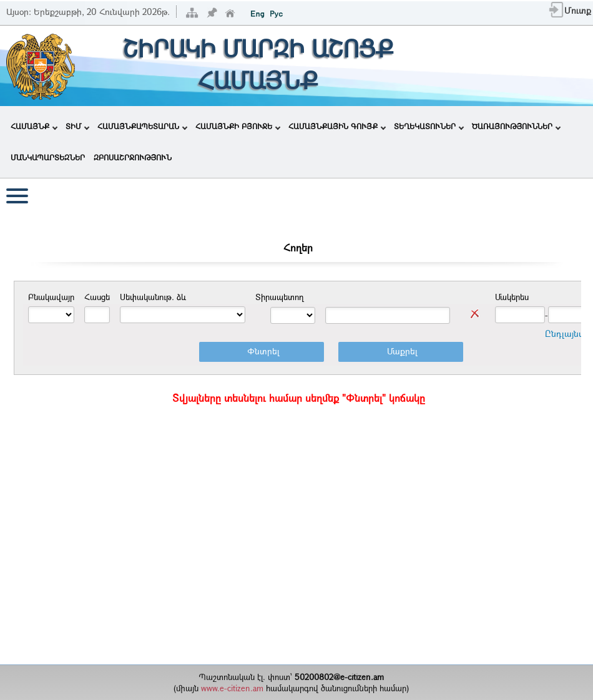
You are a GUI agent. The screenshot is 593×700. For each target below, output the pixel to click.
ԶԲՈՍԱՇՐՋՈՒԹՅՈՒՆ (133, 157)
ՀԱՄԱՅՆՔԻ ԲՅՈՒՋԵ (238, 126)
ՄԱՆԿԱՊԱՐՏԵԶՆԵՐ (48, 157)
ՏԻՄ (77, 126)
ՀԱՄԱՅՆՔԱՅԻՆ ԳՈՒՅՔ (337, 126)
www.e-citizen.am (232, 688)
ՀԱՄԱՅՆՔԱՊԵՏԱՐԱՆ (142, 126)
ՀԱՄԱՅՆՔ (34, 126)
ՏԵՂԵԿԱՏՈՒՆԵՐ (429, 126)
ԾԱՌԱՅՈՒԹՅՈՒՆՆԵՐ (516, 126)
